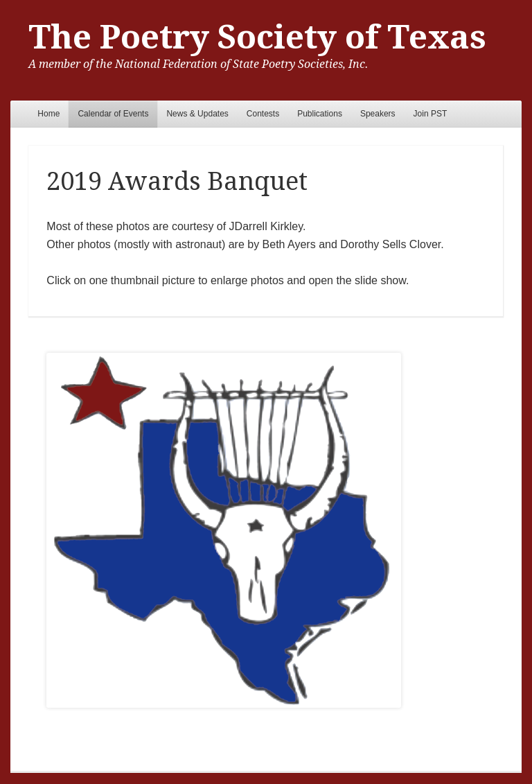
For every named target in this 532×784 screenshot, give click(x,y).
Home (48, 114)
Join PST (431, 114)
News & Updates (197, 114)
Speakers (378, 114)
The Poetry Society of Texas (257, 37)
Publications (320, 114)
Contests (263, 114)
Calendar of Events (113, 114)
